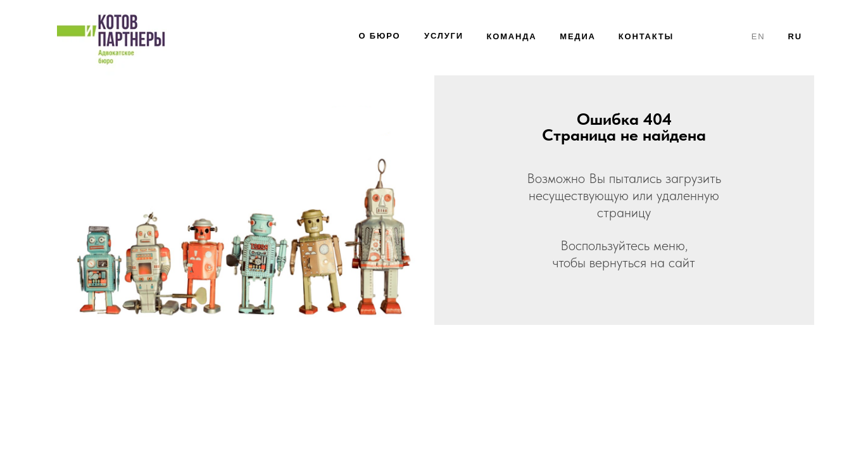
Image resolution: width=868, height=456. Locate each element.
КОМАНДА (512, 36)
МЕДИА (578, 36)
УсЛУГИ (444, 36)
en (758, 36)
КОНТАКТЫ (646, 36)
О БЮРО (380, 36)
